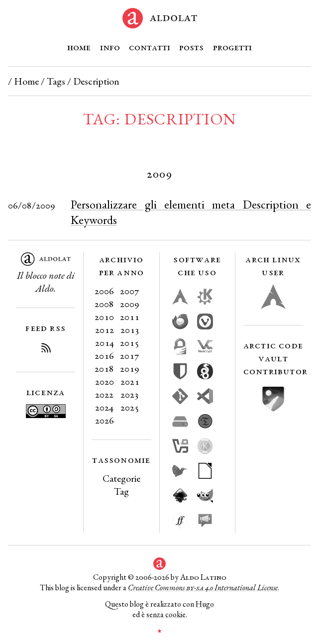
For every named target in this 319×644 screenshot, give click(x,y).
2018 (104, 368)
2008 (104, 304)
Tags (56, 81)
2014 (105, 342)
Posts (191, 47)
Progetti (232, 47)
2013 (130, 329)
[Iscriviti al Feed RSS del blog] (46, 349)
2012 (105, 329)
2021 (130, 381)
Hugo (205, 604)
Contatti (150, 47)
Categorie (121, 478)
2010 (104, 317)
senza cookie (166, 614)
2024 (104, 407)
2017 (130, 355)
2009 (130, 304)
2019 (130, 368)
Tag (121, 491)
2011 (130, 317)
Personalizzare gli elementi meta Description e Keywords (191, 212)
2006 (104, 291)
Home (79, 47)
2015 (130, 342)
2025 (130, 407)
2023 (130, 394)
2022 (104, 394)
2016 (104, 355)
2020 (105, 381)
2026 (105, 420)
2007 (130, 291)
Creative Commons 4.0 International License (203, 588)
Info (110, 47)
